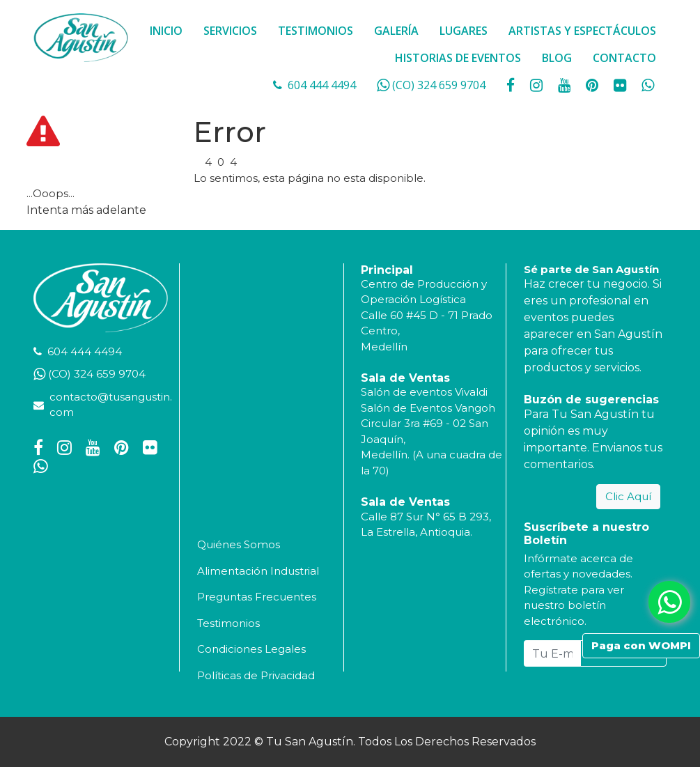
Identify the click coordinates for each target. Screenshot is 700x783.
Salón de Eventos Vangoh (428, 408)
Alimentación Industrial (258, 571)
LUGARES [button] (464, 31)
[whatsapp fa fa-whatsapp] (648, 85)
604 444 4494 (322, 85)
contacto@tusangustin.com (111, 405)
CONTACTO (624, 58)
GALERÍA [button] (396, 31)
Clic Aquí (628, 496)
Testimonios (228, 623)
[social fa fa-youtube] (566, 85)
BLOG (557, 58)
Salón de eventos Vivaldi (424, 392)
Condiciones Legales (251, 649)
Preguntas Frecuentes (257, 597)
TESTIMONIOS (316, 31)
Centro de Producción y (424, 284)
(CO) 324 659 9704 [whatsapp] (439, 85)
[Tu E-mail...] (552, 653)
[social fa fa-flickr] (621, 85)
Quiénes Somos (239, 544)
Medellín (384, 347)
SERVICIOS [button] (230, 31)
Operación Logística (413, 299)
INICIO (166, 31)
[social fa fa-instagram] (538, 85)
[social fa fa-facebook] (512, 85)
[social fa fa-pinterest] (593, 85)
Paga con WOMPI (641, 645)
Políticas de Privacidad (256, 675)
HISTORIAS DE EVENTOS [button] (458, 58)
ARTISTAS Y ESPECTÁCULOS (582, 31)
